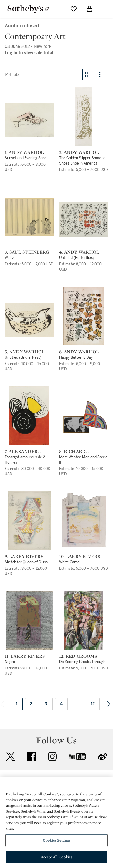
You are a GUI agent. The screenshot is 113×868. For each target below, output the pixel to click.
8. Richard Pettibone (73, 452)
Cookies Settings (56, 840)
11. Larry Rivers (25, 656)
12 (93, 704)
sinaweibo (102, 756)
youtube (77, 757)
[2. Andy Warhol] (84, 117)
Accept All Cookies (56, 857)
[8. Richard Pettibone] (84, 417)
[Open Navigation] (105, 9)
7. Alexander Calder (21, 452)
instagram (52, 757)
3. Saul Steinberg (27, 252)
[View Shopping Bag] (89, 9)
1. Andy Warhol (24, 152)
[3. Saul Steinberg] (29, 217)
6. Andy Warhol (79, 352)
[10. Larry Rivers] (84, 521)
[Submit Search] (58, 9)
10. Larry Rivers (80, 557)
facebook (31, 757)
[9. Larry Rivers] (29, 521)
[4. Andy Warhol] (84, 219)
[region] (56, 823)
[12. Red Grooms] (84, 621)
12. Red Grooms (78, 656)
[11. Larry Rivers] (29, 621)
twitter (11, 756)
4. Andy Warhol (79, 252)
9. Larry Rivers (24, 557)
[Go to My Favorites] (74, 9)
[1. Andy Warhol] (29, 120)
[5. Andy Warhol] (29, 320)
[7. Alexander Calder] (29, 416)
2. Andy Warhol (79, 152)
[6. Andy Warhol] (84, 316)
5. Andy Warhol (25, 352)
